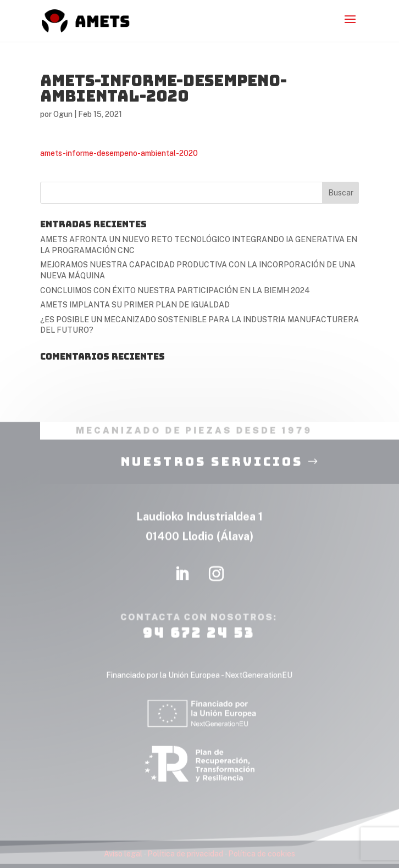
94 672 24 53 (198, 646)
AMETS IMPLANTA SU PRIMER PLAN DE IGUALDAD (135, 305)
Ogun (63, 114)
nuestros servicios (212, 475)
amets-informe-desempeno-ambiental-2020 (119, 153)
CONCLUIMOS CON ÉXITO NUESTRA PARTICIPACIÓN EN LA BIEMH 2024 (175, 290)
